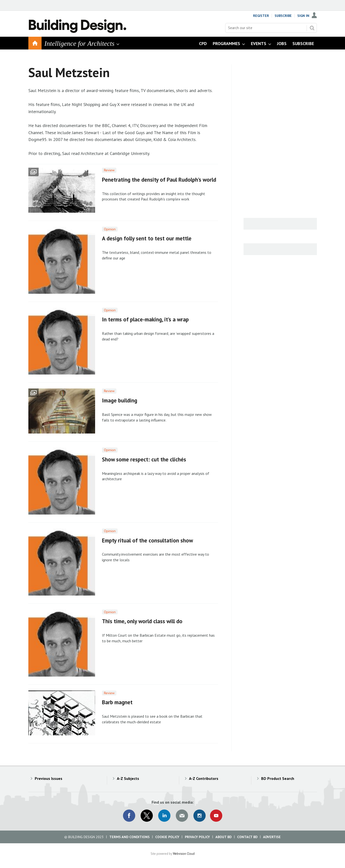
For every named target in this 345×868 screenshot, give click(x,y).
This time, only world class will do (142, 621)
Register (261, 16)
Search (312, 28)
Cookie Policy (167, 837)
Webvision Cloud (184, 854)
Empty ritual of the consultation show (147, 540)
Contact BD (247, 837)
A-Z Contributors (204, 778)
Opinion (110, 229)
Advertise (272, 837)
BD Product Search (278, 778)
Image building (120, 400)
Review (109, 170)
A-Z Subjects (128, 778)
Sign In (303, 16)
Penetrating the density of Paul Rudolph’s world (159, 180)
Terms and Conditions (129, 837)
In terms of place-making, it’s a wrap (145, 319)
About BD (223, 837)
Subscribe (283, 16)
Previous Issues (49, 778)
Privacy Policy (197, 837)
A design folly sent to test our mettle (147, 238)
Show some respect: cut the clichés (144, 459)
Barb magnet (117, 702)
